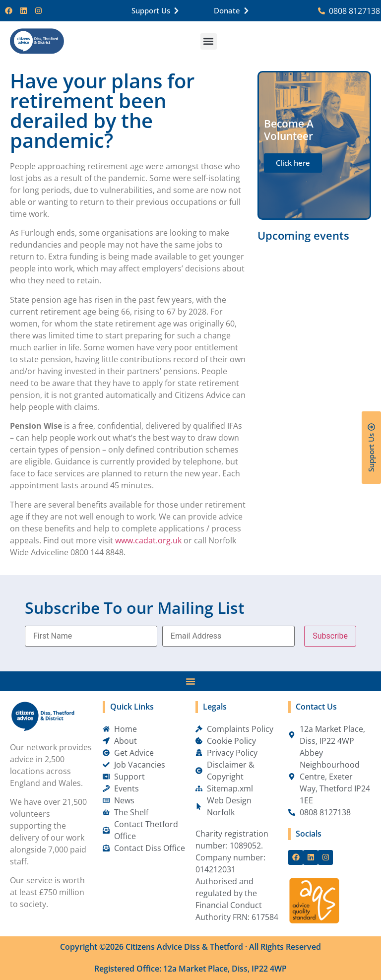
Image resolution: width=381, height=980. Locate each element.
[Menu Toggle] (190, 681)
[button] (209, 41)
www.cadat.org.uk (148, 540)
